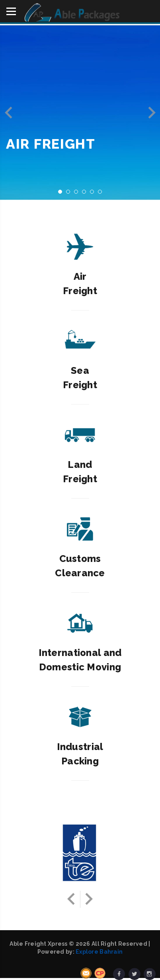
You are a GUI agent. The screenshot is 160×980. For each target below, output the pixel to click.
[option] (80, 112)
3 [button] (78, 194)
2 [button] (70, 194)
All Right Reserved (119, 944)
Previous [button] (9, 113)
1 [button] (62, 194)
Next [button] (151, 113)
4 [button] (86, 194)
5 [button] (94, 194)
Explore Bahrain (99, 952)
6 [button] (102, 194)
